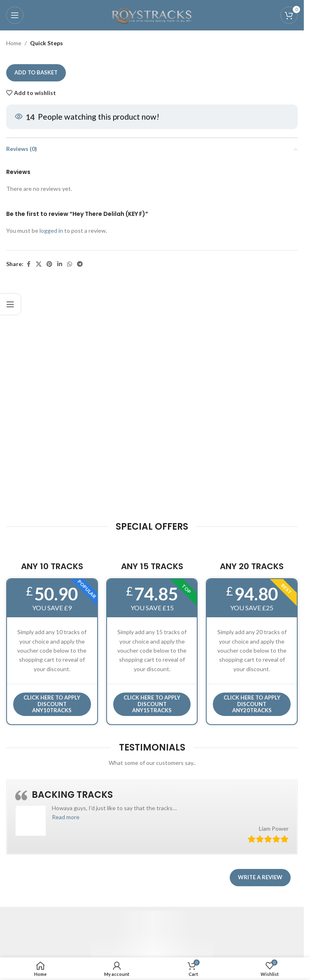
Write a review (260, 877)
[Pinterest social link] (49, 264)
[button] (66, 817)
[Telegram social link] (80, 264)
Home (14, 43)
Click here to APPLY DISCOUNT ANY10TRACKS (52, 704)
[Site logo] (152, 15)
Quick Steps (47, 43)
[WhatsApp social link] (70, 264)
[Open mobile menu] (15, 15)
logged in (51, 231)
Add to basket (36, 73)
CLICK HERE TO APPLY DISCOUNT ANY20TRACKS (252, 704)
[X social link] (39, 264)
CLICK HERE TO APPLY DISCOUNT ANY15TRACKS (152, 704)
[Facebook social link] (28, 264)
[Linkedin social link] (60, 264)
